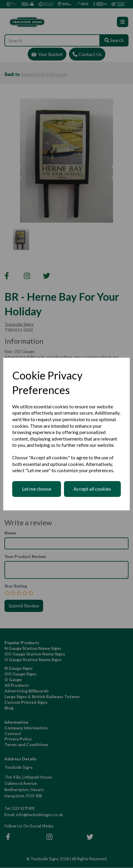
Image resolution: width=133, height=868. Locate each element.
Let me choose (37, 489)
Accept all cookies (92, 489)
